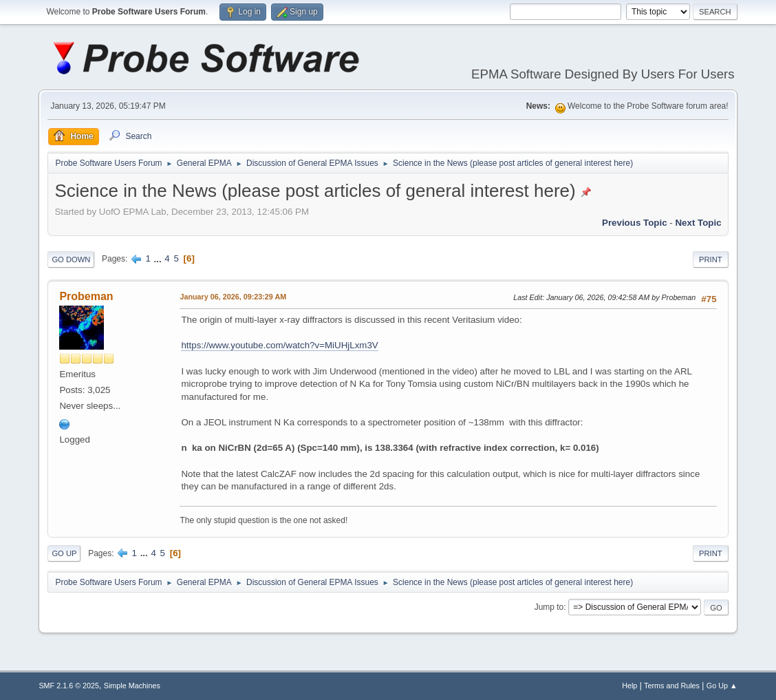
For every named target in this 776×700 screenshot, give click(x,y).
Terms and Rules (672, 686)
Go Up (64, 553)
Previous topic (635, 223)
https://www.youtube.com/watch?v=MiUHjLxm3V (279, 345)
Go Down (71, 259)
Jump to (549, 607)
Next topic (698, 223)
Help (629, 686)
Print (711, 259)
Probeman (86, 296)
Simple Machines (132, 686)
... (159, 258)
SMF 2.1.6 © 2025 (69, 686)
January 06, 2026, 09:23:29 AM (233, 297)
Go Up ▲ (722, 686)
